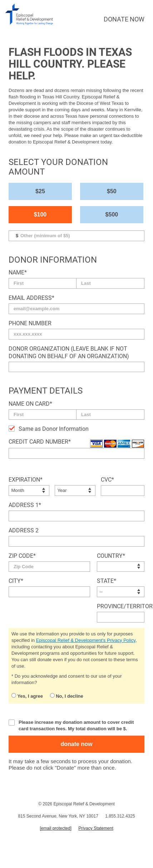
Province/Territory (121, 606)
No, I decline (67, 696)
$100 (40, 214)
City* (16, 581)
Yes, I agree (27, 696)
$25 (40, 191)
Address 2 (24, 530)
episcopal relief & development (29, 14)
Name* (18, 272)
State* (107, 581)
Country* (111, 556)
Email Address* (31, 298)
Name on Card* (30, 404)
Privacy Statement (96, 828)
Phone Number (30, 323)
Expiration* (26, 480)
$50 (112, 191)
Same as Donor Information (54, 429)
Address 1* (25, 505)
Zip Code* (22, 556)
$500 (112, 214)
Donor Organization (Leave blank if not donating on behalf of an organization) (69, 352)
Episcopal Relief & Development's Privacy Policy (86, 640)
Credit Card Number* (40, 442)
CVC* (107, 480)
